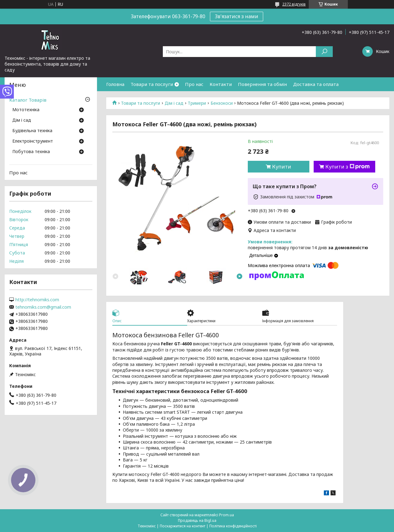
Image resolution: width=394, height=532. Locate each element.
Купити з (348, 167)
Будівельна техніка (32, 131)
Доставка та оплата (316, 84)
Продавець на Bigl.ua (197, 520)
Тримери (197, 103)
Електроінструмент (33, 141)
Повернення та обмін (262, 84)
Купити (282, 167)
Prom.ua (227, 515)
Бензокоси (222, 103)
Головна (115, 84)
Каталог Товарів (28, 100)
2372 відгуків (294, 4)
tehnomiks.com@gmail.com (43, 307)
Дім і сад (174, 103)
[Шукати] (324, 52)
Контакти (221, 84)
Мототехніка (26, 110)
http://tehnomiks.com (37, 300)
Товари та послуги (152, 84)
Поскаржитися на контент (183, 526)
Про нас (194, 84)
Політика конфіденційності (233, 526)
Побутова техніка (31, 152)
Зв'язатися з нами (237, 16)
